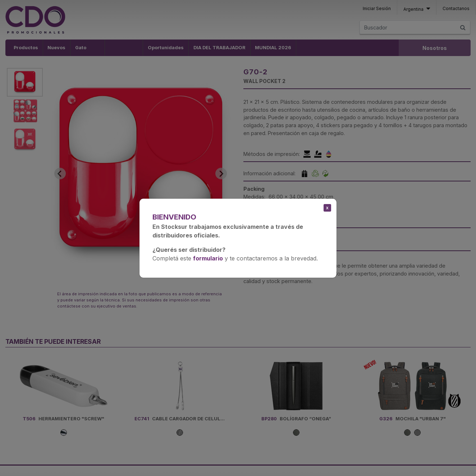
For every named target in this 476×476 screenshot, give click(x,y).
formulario (208, 258)
